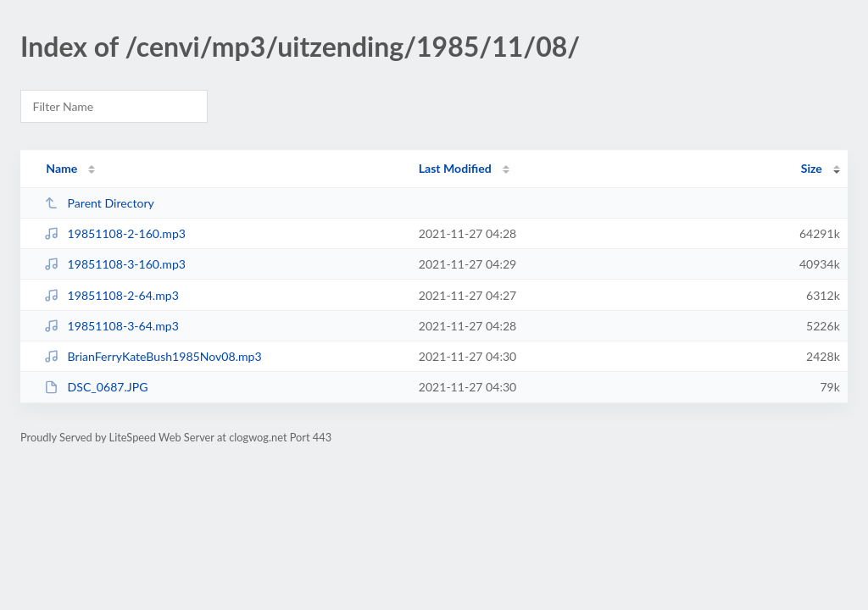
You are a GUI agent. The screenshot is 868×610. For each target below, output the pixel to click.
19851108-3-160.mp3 (115, 264)
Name (61, 168)
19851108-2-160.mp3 (115, 233)
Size (812, 168)
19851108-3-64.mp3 (111, 326)
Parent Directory (99, 203)
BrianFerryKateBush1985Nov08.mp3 (153, 356)
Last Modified (455, 168)
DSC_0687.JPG (96, 387)
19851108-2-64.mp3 (111, 295)
